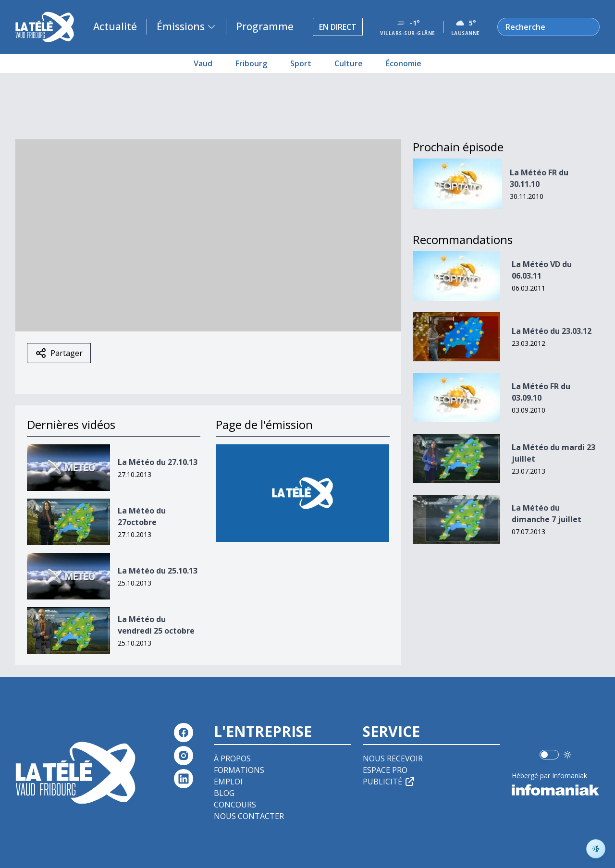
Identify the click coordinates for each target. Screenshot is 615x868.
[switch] (549, 755)
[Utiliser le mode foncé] (567, 755)
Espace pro (385, 770)
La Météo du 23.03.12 (552, 331)
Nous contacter (249, 816)
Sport (301, 63)
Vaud (203, 63)
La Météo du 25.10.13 (158, 571)
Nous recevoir (393, 758)
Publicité (389, 782)
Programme (265, 26)
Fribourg (251, 63)
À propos (232, 758)
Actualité (115, 26)
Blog (224, 793)
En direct (338, 27)
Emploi (228, 782)
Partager (59, 353)
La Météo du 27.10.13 (158, 462)
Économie (404, 63)
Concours (235, 805)
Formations (239, 770)
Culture (349, 63)
